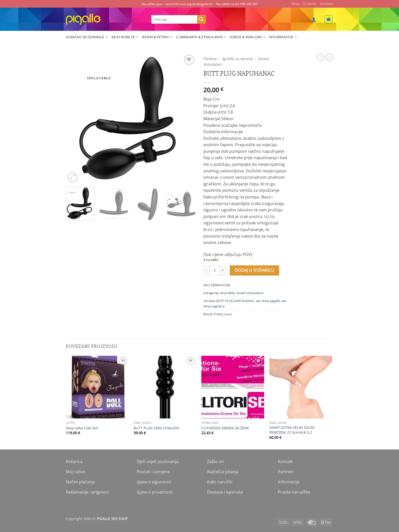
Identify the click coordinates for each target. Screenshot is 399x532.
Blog (295, 4)
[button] (314, 19)
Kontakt (326, 4)
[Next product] (321, 57)
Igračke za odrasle (87, 37)
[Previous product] (329, 57)
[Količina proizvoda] (215, 270)
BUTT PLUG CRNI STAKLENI (156, 428)
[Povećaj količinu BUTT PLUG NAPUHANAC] (223, 270)
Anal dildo (228, 293)
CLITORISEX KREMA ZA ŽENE (225, 428)
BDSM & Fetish (157, 37)
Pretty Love (223, 314)
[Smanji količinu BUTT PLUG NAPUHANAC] (206, 270)
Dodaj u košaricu (254, 270)
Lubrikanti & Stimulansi (201, 37)
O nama (310, 4)
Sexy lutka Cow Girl (82, 428)
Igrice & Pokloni (247, 37)
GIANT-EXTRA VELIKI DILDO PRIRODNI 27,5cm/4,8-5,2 (292, 430)
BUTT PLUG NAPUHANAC (235, 301)
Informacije (283, 37)
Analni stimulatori (250, 293)
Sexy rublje (125, 37)
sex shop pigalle (268, 301)
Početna (210, 59)
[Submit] (202, 19)
